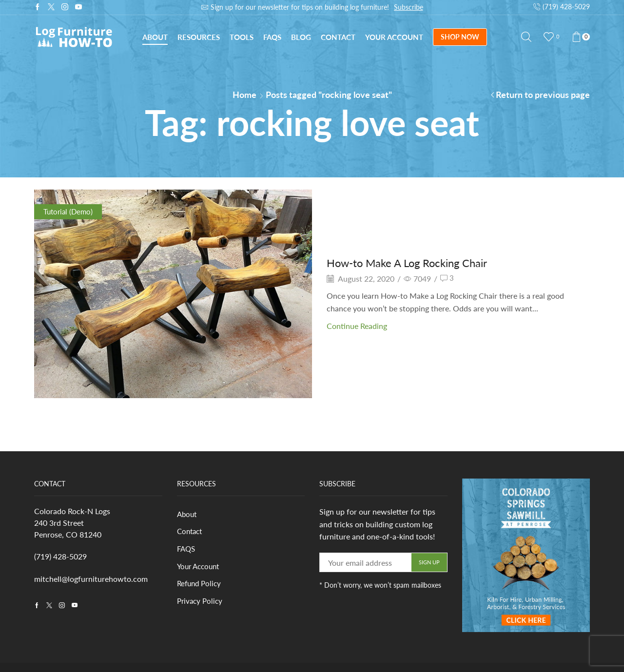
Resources (199, 37)
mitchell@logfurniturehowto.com (91, 579)
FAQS (187, 550)
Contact (338, 37)
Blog (301, 37)
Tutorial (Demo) (69, 211)
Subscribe (409, 7)
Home (244, 95)
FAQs (272, 37)
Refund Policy (201, 586)
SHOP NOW (460, 37)
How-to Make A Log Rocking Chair (414, 262)
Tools (242, 37)
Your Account (394, 37)
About (155, 37)
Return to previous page (543, 95)
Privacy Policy (201, 603)
